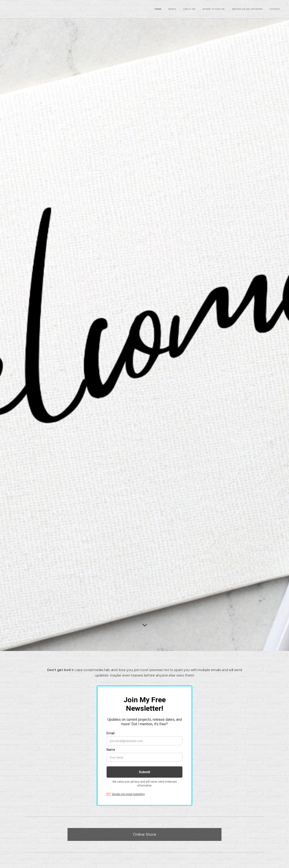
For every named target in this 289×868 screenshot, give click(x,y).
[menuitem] (245, 9)
